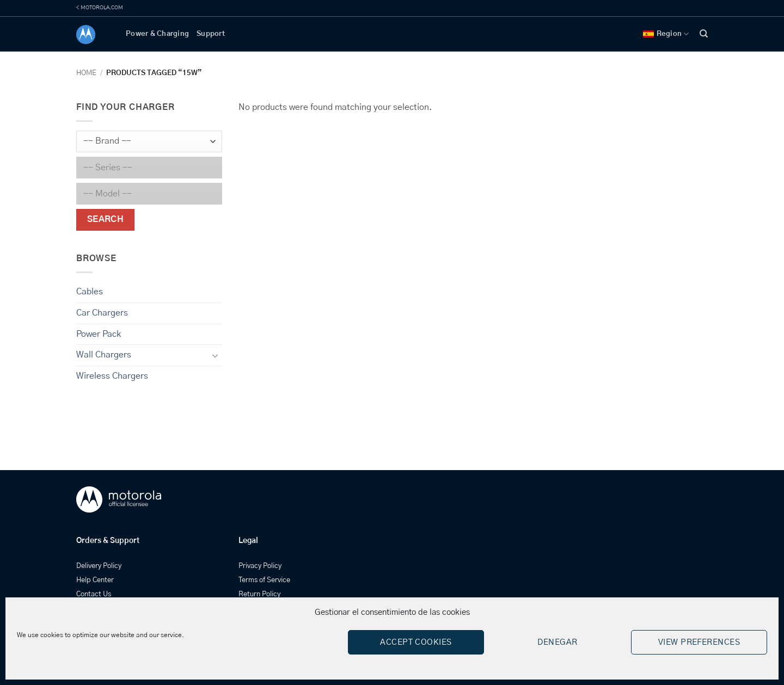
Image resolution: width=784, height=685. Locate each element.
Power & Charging (157, 34)
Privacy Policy (260, 566)
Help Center (95, 580)
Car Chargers (102, 313)
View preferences (699, 642)
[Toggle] (216, 355)
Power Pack (99, 334)
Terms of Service (264, 580)
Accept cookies (416, 642)
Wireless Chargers (112, 376)
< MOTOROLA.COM (100, 8)
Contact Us (94, 594)
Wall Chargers (104, 355)
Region (666, 34)
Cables (90, 292)
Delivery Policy (99, 566)
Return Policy (259, 594)
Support (211, 34)
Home (86, 73)
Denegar (557, 642)
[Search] (704, 34)
